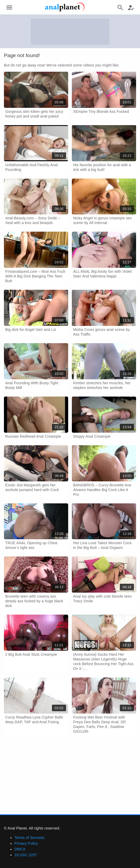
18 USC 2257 (26, 855)
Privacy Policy (26, 843)
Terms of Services (29, 838)
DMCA (20, 849)
